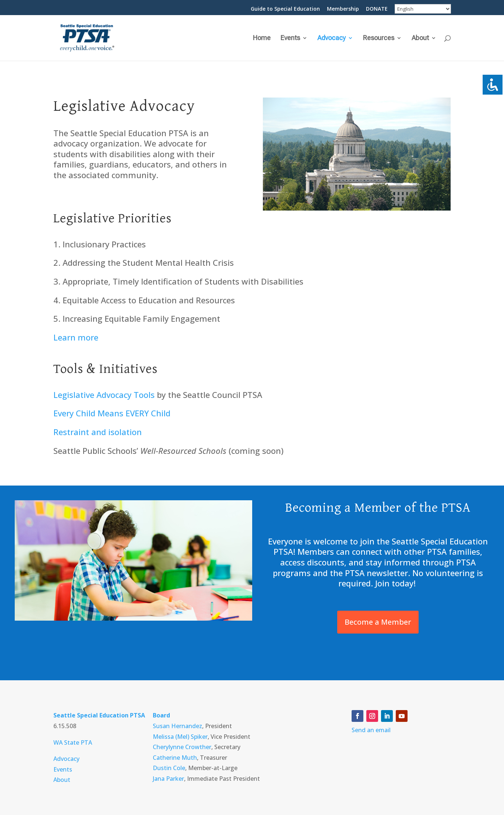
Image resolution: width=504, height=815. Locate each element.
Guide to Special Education (285, 9)
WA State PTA (73, 742)
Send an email (371, 730)
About (420, 38)
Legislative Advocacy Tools (104, 395)
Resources (379, 38)
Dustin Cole (169, 768)
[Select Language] (423, 9)
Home (262, 38)
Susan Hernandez (177, 726)
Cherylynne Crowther (182, 747)
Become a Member (378, 622)
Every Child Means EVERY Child (112, 413)
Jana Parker (168, 779)
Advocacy (332, 38)
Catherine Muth (175, 758)
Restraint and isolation (98, 432)
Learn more (76, 337)
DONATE (377, 9)
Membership (343, 9)
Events (290, 38)
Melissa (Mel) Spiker (180, 737)
